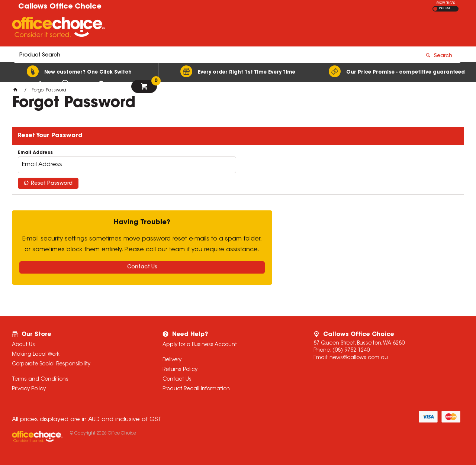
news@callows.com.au (359, 358)
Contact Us (142, 267)
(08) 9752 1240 (351, 351)
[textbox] (194, 29)
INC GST (445, 9)
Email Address (35, 153)
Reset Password (52, 184)
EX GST (435, 9)
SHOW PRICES (446, 3)
